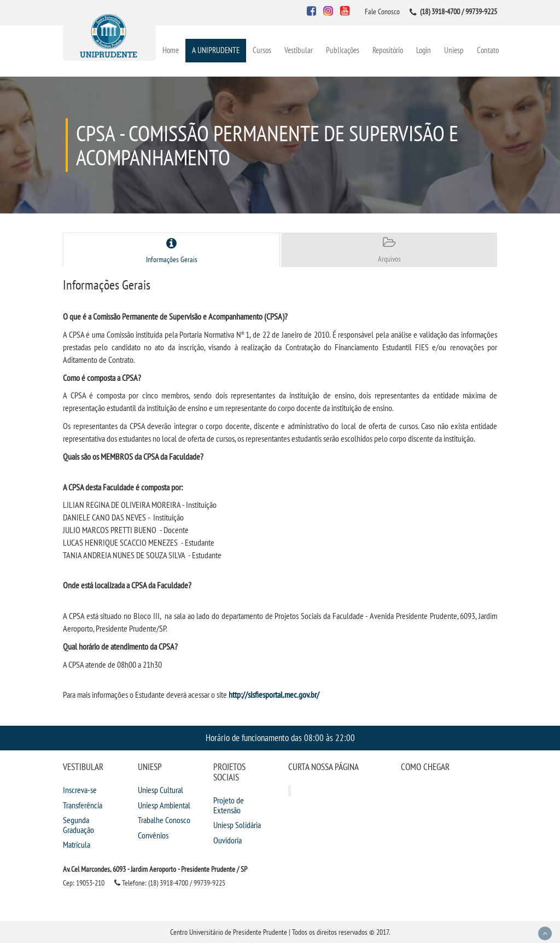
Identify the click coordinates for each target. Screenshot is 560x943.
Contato (488, 50)
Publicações (343, 50)
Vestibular (299, 50)
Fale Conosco (382, 11)
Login (424, 50)
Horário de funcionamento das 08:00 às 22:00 (280, 737)
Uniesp (454, 50)
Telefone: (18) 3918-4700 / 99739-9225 (170, 883)
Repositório (388, 50)
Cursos (262, 50)
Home (171, 50)
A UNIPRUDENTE (216, 50)
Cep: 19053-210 (84, 883)
